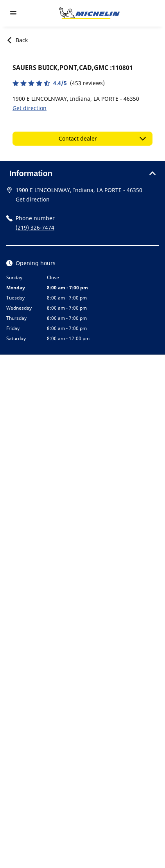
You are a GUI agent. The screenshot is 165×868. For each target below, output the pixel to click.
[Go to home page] (90, 13)
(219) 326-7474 (35, 227)
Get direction (30, 108)
